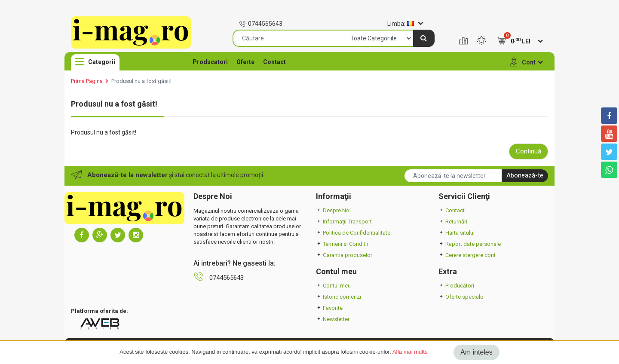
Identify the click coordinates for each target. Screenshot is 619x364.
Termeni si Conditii (342, 244)
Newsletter (333, 319)
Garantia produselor (344, 255)
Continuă (529, 151)
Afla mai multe (410, 352)
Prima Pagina (87, 81)
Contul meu (333, 286)
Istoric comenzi (339, 297)
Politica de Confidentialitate (353, 233)
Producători (456, 286)
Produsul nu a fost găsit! (141, 81)
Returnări (453, 222)
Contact (274, 62)
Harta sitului (457, 233)
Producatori (210, 62)
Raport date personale (470, 244)
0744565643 (261, 24)
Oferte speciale (461, 297)
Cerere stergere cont (467, 255)
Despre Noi (333, 210)
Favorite (329, 308)
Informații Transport (344, 222)
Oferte (245, 62)
